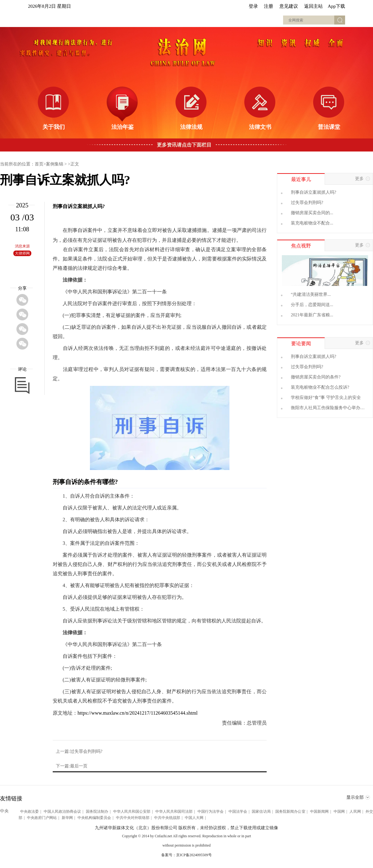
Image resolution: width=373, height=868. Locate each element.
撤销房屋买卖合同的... (312, 213)
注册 (269, 6)
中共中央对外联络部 (133, 818)
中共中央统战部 (167, 818)
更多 (364, 179)
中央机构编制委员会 (94, 818)
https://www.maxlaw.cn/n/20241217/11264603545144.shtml (138, 713)
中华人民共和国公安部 (132, 811)
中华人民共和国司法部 (174, 811)
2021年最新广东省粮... (312, 315)
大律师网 (22, 253)
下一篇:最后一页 (72, 766)
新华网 (67, 818)
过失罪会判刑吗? (307, 203)
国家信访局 (261, 811)
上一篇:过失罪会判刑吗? (79, 751)
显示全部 (358, 798)
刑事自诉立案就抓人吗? (313, 192)
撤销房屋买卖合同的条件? (316, 377)
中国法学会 (238, 811)
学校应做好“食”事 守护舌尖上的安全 (326, 398)
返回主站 (313, 6)
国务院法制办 (97, 811)
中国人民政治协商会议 (62, 811)
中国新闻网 (319, 811)
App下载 (336, 6)
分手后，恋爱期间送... (312, 305)
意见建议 (289, 6)
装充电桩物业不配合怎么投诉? (320, 387)
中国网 (339, 811)
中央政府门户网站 (42, 818)
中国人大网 (194, 818)
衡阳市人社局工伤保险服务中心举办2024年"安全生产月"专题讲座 (326, 408)
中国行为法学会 (211, 811)
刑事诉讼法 (115, 292)
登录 (253, 6)
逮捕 (192, 230)
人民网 (355, 811)
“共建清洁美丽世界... (311, 294)
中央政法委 (29, 811)
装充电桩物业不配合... (312, 223)
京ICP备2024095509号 (194, 855)
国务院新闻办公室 (290, 811)
